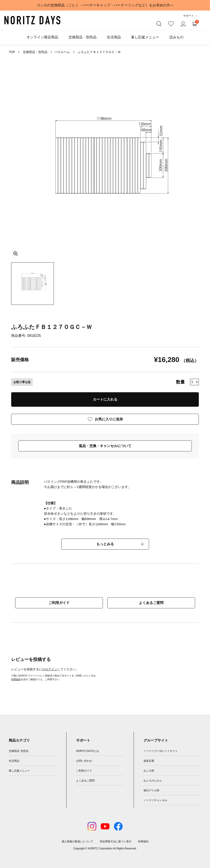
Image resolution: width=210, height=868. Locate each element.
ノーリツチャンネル (155, 800)
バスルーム (62, 52)
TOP (12, 52)
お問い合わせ (84, 761)
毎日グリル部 (151, 790)
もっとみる (105, 544)
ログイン (51, 669)
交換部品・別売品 (83, 37)
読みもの (176, 37)
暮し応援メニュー (145, 37)
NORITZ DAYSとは (88, 751)
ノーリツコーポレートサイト (161, 751)
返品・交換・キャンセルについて (105, 446)
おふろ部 (149, 771)
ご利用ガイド (59, 603)
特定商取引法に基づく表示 (116, 841)
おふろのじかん (153, 781)
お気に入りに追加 (109, 419)
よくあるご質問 (151, 603)
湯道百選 (149, 761)
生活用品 (114, 37)
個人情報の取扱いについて (77, 841)
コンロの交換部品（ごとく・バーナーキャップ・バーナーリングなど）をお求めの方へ (105, 5)
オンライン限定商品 (42, 37)
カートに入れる (105, 399)
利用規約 (16, 679)
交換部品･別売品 (19, 751)
